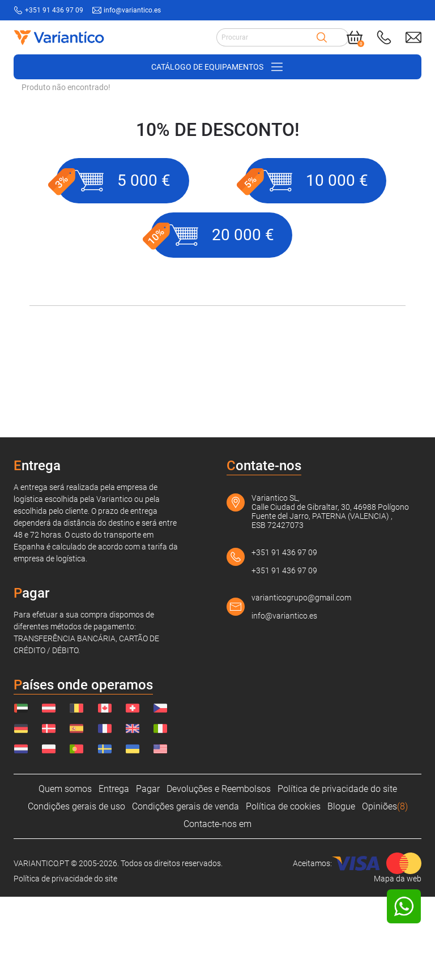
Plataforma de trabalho (265, 161)
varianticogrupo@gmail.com (301, 681)
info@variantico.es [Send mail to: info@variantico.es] (132, 10)
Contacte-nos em (217, 907)
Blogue (341, 890)
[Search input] (266, 37)
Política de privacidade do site (337, 872)
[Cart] (355, 37)
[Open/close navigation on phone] (217, 67)
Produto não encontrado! (66, 171)
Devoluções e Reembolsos (219, 872)
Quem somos (65, 872)
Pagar (148, 872)
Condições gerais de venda (185, 890)
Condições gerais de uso (76, 890)
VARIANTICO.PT (50, 161)
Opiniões (385, 890)
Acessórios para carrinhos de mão (151, 161)
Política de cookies (283, 890)
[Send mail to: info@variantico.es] (413, 37)
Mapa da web (398, 962)
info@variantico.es (284, 699)
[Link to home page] (58, 37)
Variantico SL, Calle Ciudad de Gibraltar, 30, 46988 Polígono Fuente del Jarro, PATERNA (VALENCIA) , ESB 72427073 (330, 595)
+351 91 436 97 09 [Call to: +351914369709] (54, 10)
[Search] (322, 37)
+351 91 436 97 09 (284, 636)
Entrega (114, 872)
